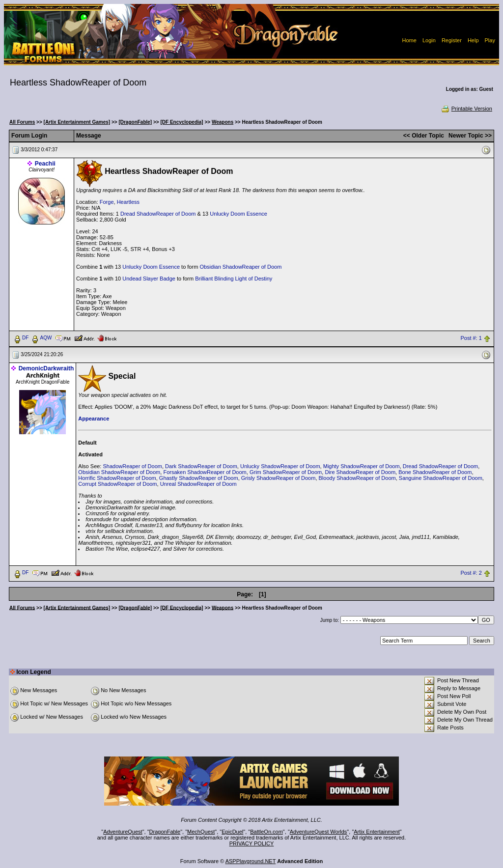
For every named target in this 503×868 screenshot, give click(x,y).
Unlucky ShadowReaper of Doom (280, 466)
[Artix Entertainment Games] (77, 122)
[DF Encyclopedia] (182, 122)
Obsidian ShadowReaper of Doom (240, 267)
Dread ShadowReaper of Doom (158, 214)
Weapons (223, 122)
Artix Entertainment (377, 832)
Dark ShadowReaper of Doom (201, 466)
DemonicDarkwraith (46, 368)
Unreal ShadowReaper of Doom (198, 484)
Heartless (128, 202)
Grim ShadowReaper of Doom (286, 472)
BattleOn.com (266, 832)
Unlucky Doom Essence (238, 214)
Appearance (94, 419)
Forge (107, 202)
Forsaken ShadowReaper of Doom (205, 472)
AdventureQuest (123, 832)
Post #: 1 (471, 338)
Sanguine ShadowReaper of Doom (441, 478)
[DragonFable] (135, 122)
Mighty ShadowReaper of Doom (362, 466)
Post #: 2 (471, 573)
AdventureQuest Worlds (319, 832)
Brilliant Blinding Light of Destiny (234, 279)
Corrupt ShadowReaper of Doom (117, 484)
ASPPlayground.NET (251, 861)
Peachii (45, 164)
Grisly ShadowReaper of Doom (279, 478)
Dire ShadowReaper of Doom (360, 472)
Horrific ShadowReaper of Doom (117, 478)
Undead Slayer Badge (149, 279)
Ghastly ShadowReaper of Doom (199, 478)
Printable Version (466, 109)
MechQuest (201, 832)
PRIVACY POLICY (252, 843)
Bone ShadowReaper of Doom (435, 472)
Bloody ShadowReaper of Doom (357, 478)
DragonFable (165, 832)
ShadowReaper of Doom (132, 466)
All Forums (22, 122)
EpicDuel (232, 832)
